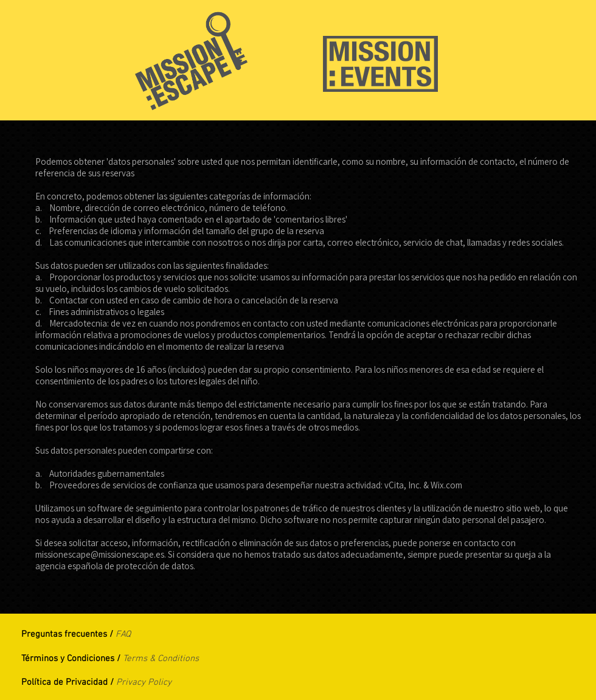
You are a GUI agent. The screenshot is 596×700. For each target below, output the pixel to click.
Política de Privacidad (66, 682)
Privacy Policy (144, 682)
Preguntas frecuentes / (68, 634)
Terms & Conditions (161, 659)
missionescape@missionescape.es (100, 554)
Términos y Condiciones (68, 659)
